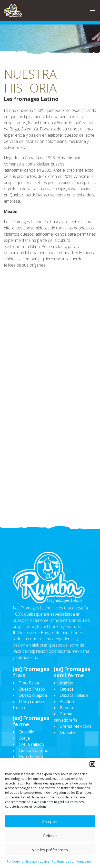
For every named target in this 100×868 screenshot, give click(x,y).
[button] (92, 764)
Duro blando (31, 757)
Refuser (50, 836)
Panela (66, 708)
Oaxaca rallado (74, 695)
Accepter (50, 821)
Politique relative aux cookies (28, 861)
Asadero (68, 701)
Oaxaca (67, 689)
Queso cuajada (33, 695)
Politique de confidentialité (71, 861)
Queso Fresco (32, 689)
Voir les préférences (50, 850)
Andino (67, 683)
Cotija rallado (31, 744)
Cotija (24, 738)
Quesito (67, 732)
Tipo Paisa (29, 683)
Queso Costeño (34, 750)
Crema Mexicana (76, 726)
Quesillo (27, 732)
